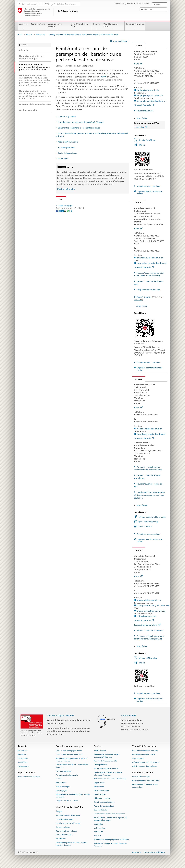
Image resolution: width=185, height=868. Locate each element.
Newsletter (22, 754)
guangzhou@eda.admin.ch (150, 258)
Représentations (38, 27)
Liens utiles (98, 824)
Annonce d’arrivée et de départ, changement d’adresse (107, 756)
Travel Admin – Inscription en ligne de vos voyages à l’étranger (111, 819)
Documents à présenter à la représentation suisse (79, 128)
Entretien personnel (66, 148)
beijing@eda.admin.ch (148, 90)
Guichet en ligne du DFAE (60, 715)
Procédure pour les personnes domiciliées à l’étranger (81, 122)
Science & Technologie (141, 777)
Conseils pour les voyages (58, 27)
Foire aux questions (64, 771)
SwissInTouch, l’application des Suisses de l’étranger (110, 845)
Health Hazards (100, 750)
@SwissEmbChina (147, 140)
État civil (97, 836)
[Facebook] (57, 274)
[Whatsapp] (68, 274)
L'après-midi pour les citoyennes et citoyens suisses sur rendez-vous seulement (149, 495)
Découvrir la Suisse (68, 246)
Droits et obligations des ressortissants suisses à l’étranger (71, 844)
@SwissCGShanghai (148, 658)
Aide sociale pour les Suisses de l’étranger (111, 779)
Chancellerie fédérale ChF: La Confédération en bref (84, 260)
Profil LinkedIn (145, 526)
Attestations (99, 787)
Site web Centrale (144, 105)
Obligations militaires (102, 798)
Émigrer (59, 811)
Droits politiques (101, 765)
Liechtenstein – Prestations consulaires (109, 814)
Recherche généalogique (104, 806)
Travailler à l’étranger (65, 819)
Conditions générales (67, 117)
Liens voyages (61, 791)
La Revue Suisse (100, 828)
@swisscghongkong (148, 522)
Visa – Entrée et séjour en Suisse (145, 750)
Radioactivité (61, 783)
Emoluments (63, 159)
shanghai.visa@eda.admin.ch (151, 611)
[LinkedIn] (63, 274)
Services (97, 27)
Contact (137, 46)
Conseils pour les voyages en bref (69, 754)
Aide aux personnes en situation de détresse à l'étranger (108, 774)
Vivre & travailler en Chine (81, 27)
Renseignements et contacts (144, 754)
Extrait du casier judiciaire (104, 802)
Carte (138, 64)
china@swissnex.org (147, 616)
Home (20, 35)
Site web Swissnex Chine (147, 625)
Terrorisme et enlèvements (67, 775)
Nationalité (41, 35)
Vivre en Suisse (138, 758)
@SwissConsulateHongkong (152, 517)
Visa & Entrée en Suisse (113, 27)
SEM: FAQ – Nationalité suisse (73, 210)
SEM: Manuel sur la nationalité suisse (77, 215)
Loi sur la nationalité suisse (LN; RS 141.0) (79, 219)
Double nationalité (66, 189)
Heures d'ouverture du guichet (150, 630)
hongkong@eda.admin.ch (150, 429)
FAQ (103, 77)
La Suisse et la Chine (135, 27)
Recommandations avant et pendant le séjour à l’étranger (71, 760)
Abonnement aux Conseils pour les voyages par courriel (73, 796)
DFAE (47, 4)
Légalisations (99, 783)
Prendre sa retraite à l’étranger (69, 823)
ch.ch (62, 251)
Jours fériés (142, 118)
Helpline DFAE (129, 715)
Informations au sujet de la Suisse (146, 762)
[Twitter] (60, 274)
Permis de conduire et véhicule (106, 769)
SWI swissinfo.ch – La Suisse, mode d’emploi (80, 256)
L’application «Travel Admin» (67, 801)
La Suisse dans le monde (67, 4)
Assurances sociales (102, 791)
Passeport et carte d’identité (105, 761)
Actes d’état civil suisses (68, 142)
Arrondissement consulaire (148, 186)
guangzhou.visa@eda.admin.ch (152, 263)
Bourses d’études (101, 810)
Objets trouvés (100, 794)
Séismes (59, 779)
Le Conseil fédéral (29, 4)
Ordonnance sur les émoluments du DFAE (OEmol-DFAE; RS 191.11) (91, 229)
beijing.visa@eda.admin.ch (150, 95)
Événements (23, 758)
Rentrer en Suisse (63, 827)
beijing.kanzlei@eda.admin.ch (152, 101)
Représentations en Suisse (66, 831)
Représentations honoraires (29, 777)
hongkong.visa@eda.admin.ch (152, 434)
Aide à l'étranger (63, 787)
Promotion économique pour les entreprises (112, 840)
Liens (60, 199)
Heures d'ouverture (145, 111)
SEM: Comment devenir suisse (73, 205)
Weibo (142, 145)
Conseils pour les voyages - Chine (69, 750)
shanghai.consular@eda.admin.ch (153, 605)
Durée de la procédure (67, 153)
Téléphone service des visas (148, 290)
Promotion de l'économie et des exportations (145, 786)
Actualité (23, 27)
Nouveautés (22, 750)
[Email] (71, 274)
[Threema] (65, 274)
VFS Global (141, 127)
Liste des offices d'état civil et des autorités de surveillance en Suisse (91, 241)
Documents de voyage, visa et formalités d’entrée (72, 766)
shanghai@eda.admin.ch (149, 600)
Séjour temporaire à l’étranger (68, 815)
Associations (61, 839)
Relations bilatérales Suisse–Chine (146, 781)
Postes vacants (23, 766)
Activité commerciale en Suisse (145, 766)
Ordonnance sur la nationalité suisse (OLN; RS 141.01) (84, 224)
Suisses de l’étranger (64, 835)
